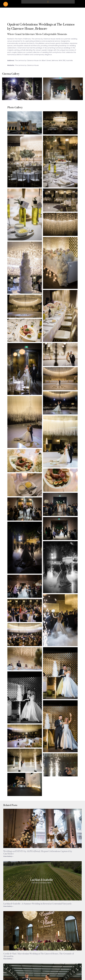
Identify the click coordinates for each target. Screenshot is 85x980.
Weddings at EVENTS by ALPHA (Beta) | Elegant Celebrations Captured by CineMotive (38, 854)
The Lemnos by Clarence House (27, 67)
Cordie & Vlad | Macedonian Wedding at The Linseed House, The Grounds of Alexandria (39, 956)
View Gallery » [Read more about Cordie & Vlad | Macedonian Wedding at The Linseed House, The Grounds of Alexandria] (8, 960)
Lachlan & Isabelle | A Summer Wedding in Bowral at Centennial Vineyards (37, 905)
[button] (48, 2)
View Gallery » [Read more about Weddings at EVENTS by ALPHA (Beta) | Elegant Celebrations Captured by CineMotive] (8, 858)
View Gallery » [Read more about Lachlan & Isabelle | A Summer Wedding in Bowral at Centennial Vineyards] (8, 907)
